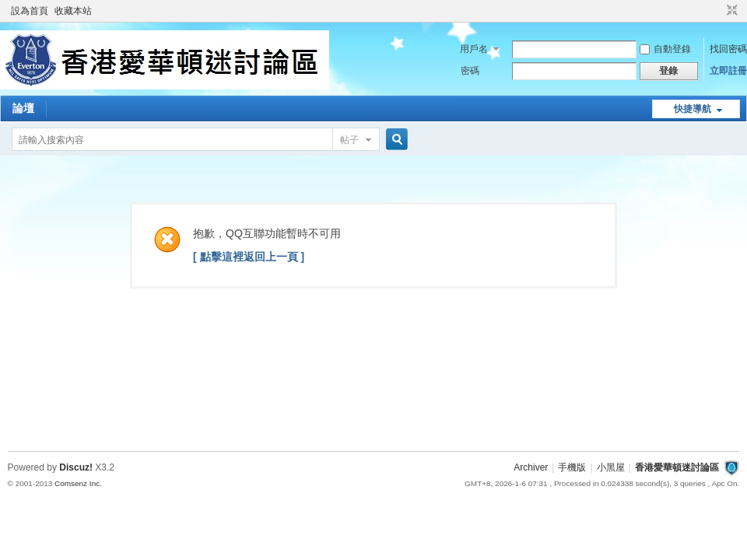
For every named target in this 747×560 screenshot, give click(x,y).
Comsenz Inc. (78, 483)
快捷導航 (693, 109)
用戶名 (474, 49)
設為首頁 (30, 11)
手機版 (572, 467)
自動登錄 (665, 49)
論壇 (23, 108)
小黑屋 (611, 467)
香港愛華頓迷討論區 (677, 467)
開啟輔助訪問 (717, 11)
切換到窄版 (730, 11)
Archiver (531, 467)
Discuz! (76, 467)
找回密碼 (728, 49)
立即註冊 (728, 71)
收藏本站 (73, 11)
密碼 (470, 71)
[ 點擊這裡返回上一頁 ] (249, 257)
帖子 (349, 140)
